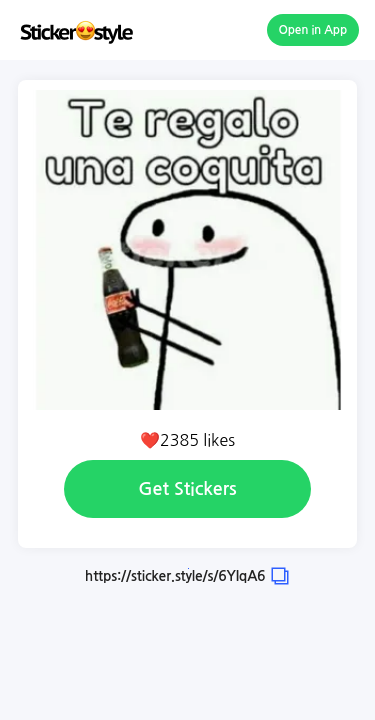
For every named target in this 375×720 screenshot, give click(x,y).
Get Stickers (187, 489)
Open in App (313, 30)
